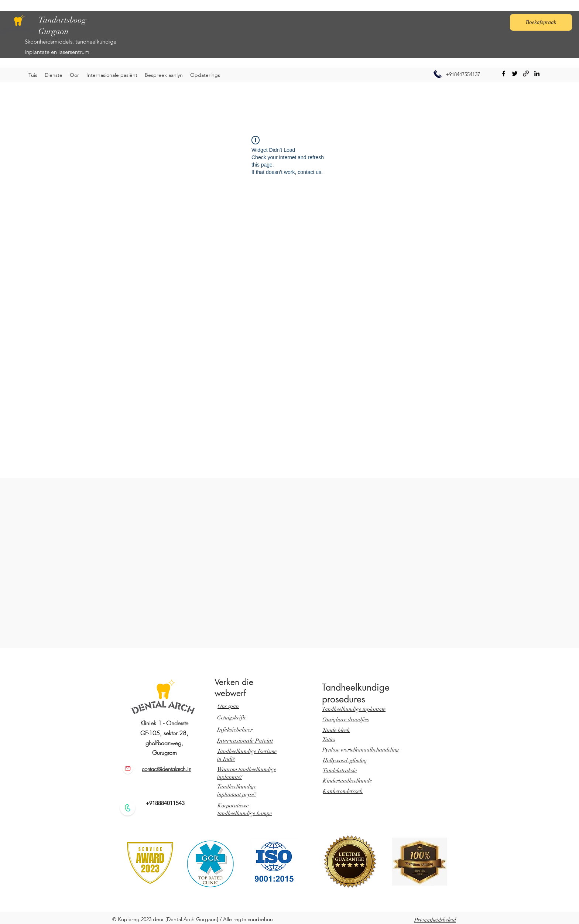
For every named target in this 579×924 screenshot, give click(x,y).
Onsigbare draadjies (346, 719)
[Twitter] (515, 73)
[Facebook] (504, 73)
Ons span (228, 706)
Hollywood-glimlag (345, 760)
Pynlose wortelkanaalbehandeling (361, 750)
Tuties (329, 739)
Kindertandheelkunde (347, 781)
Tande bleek (336, 730)
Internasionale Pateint (245, 741)
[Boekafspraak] (541, 22)
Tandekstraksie (340, 770)
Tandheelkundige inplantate (354, 709)
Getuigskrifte (232, 718)
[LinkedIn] (537, 73)
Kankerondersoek (343, 791)
